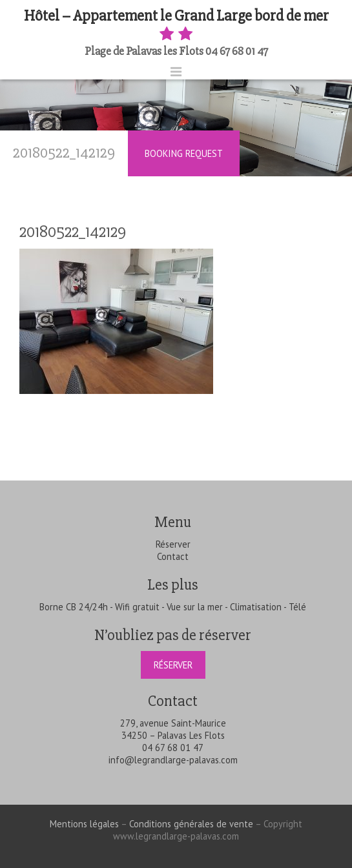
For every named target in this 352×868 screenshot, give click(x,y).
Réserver (173, 544)
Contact (173, 556)
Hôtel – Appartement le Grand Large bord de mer (176, 25)
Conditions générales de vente (191, 824)
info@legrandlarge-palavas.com (173, 760)
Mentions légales (84, 824)
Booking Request (184, 153)
